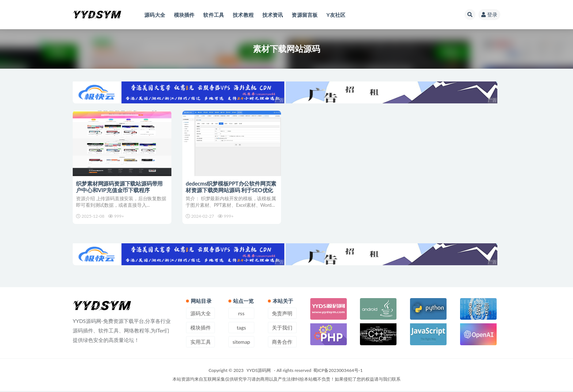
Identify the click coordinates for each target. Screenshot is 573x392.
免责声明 (282, 314)
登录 (489, 14)
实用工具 (201, 343)
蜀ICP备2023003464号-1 (338, 371)
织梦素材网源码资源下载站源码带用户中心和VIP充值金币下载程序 (120, 187)
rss (241, 314)
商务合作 (282, 343)
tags (241, 329)
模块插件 (201, 329)
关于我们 (282, 329)
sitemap (241, 343)
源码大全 (201, 314)
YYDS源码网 (259, 371)
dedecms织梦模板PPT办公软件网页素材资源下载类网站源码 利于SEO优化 (231, 187)
